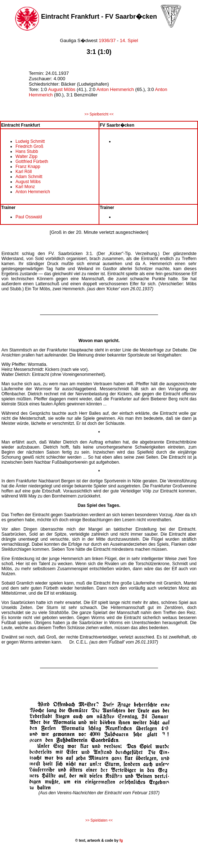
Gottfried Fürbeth (32, 162)
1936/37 (107, 40)
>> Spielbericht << (99, 114)
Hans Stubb (27, 151)
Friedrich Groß (29, 146)
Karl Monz (25, 187)
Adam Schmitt (29, 177)
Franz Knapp (28, 167)
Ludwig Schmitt (30, 141)
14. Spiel (129, 40)
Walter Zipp (26, 156)
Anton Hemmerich (115, 89)
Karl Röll (24, 172)
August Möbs (62, 89)
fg (121, 840)
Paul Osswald (29, 217)
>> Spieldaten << (99, 820)
